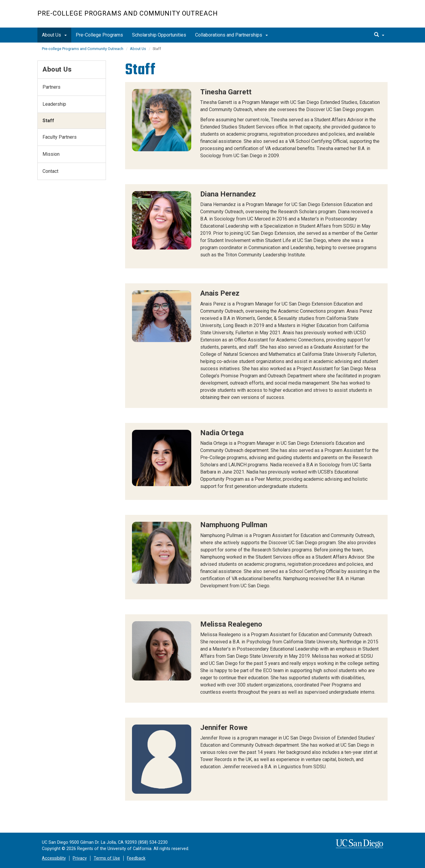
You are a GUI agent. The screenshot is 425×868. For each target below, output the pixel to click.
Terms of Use (107, 858)
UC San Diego (353, 17)
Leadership (54, 104)
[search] (379, 35)
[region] (256, 126)
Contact (50, 171)
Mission (51, 154)
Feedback (136, 858)
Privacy (80, 858)
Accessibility (54, 858)
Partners (51, 87)
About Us (54, 35)
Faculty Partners (60, 137)
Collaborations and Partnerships (232, 35)
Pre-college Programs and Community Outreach (128, 13)
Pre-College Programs (99, 35)
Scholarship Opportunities (159, 35)
